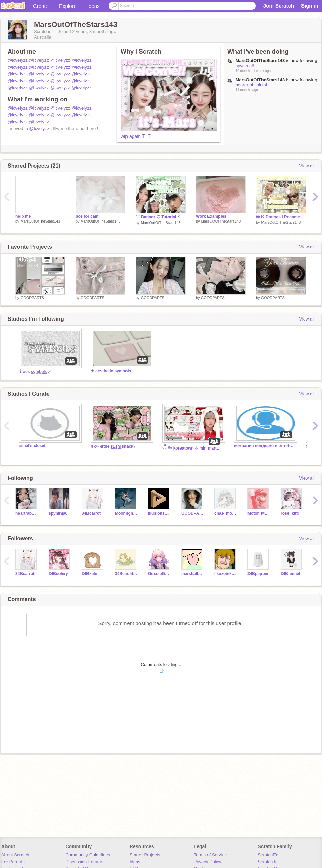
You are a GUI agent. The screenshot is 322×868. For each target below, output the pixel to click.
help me (23, 216)
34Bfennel (290, 574)
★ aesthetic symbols (111, 371)
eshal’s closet (32, 446)
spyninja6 (245, 66)
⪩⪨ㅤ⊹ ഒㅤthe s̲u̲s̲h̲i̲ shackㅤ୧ (113, 446)
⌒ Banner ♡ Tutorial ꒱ (158, 217)
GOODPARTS (32, 298)
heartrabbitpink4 (251, 85)
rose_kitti (290, 513)
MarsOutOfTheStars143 (41, 221)
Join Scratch (279, 6)
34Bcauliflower (126, 574)
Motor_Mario (259, 513)
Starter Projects (145, 855)
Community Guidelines (88, 855)
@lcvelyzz (18, 60)
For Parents (13, 862)
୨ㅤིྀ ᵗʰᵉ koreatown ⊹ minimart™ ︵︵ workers (193, 448)
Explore (68, 6)
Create (41, 6)
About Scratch (15, 855)
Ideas (93, 6)
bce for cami (88, 216)
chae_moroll (226, 513)
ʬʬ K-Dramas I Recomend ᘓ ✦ (281, 217)
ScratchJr (267, 862)
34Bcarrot (91, 513)
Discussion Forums (84, 862)
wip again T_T (136, 136)
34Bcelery (58, 574)
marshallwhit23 (193, 574)
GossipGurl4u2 (159, 574)
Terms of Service (210, 855)
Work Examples (211, 216)
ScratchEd (268, 855)
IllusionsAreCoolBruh (159, 513)
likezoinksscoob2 (226, 574)
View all (307, 166)
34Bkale (89, 574)
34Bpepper (258, 574)
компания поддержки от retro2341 (265, 446)
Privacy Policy (208, 862)
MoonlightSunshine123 (126, 513)
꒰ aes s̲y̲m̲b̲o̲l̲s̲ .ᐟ (35, 372)
